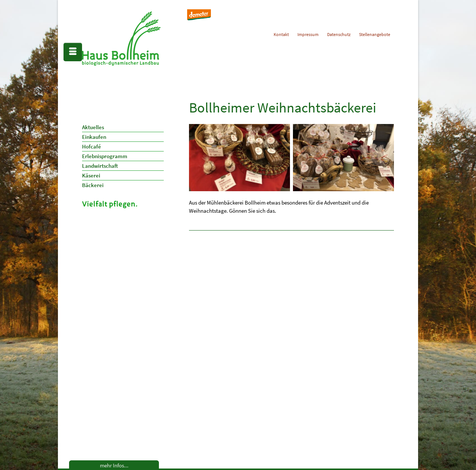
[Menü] (73, 52)
